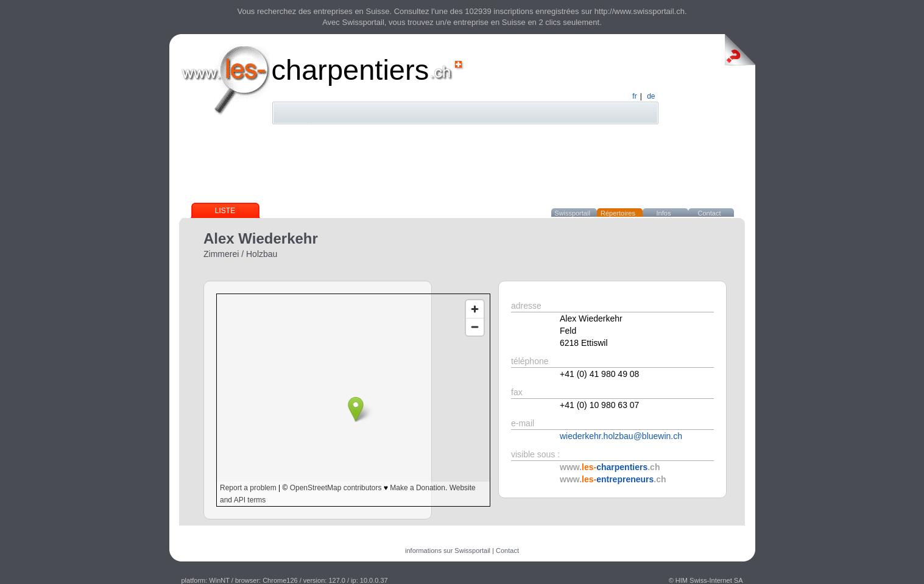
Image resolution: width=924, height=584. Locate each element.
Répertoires (618, 213)
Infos (664, 213)
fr (634, 96)
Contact (710, 213)
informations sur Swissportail (448, 551)
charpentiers (351, 70)
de (651, 96)
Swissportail (572, 213)
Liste (225, 211)
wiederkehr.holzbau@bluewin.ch (621, 436)
